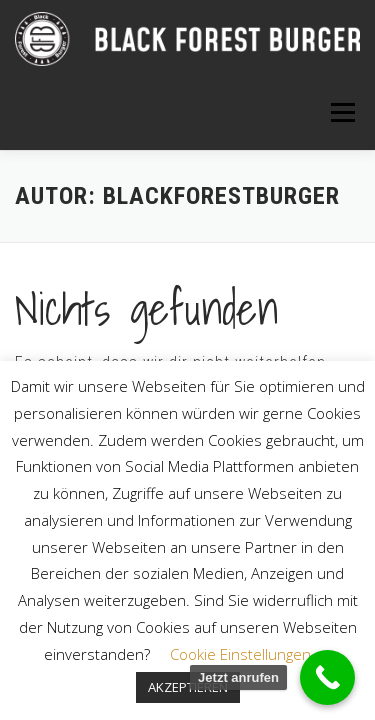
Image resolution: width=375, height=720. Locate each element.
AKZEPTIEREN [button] (188, 687)
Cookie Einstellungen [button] (240, 654)
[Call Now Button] (327, 677)
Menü (341, 112)
